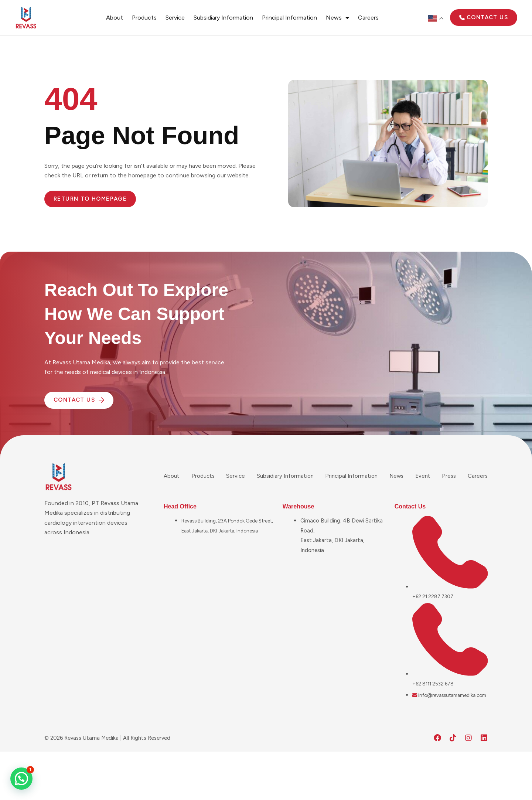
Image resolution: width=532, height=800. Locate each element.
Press (449, 476)
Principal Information (289, 18)
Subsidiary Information (223, 18)
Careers (368, 18)
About (115, 18)
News (337, 18)
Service (175, 18)
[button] (21, 779)
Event (424, 476)
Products (144, 18)
